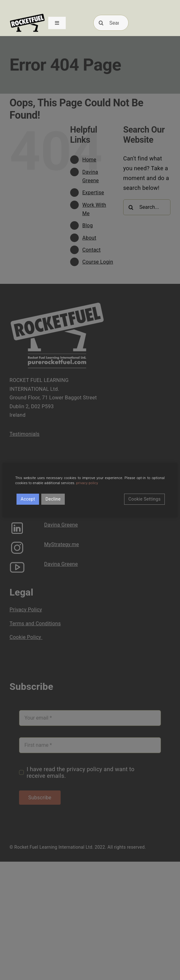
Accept (28, 499)
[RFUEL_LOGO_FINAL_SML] (27, 15)
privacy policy (87, 483)
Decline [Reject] (53, 499)
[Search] (111, 23)
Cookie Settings (144, 499)
